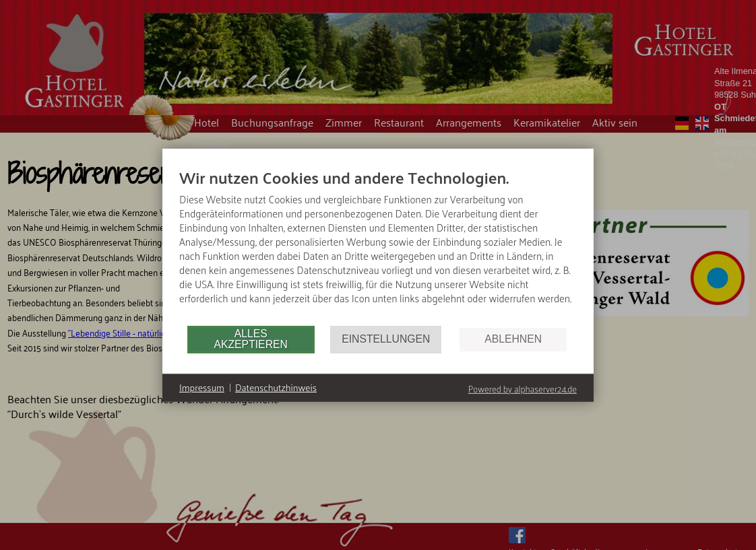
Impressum (202, 388)
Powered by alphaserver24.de (523, 388)
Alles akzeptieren (250, 339)
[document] (378, 245)
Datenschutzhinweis (276, 388)
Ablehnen (513, 339)
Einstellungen (386, 339)
